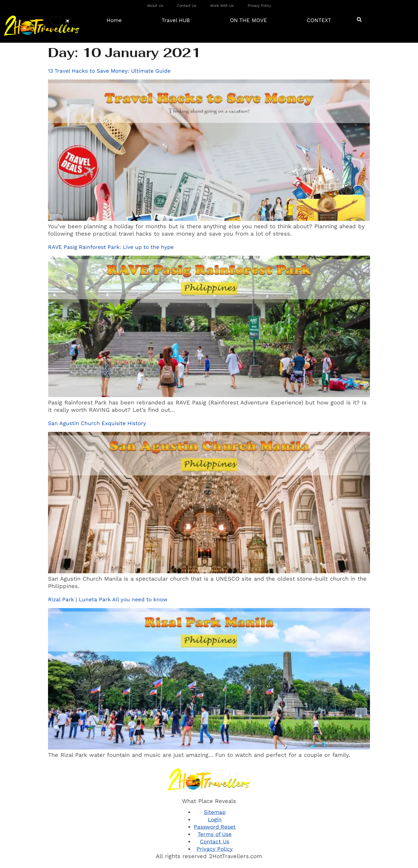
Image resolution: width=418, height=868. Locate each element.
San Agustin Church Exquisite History (97, 423)
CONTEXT (319, 20)
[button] (359, 19)
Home (114, 20)
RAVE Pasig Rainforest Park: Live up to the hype (111, 247)
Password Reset (215, 827)
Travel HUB (176, 20)
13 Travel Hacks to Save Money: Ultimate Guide (109, 71)
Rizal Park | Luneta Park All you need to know (108, 599)
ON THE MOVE (248, 20)
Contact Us (215, 842)
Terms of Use (215, 834)
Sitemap (215, 812)
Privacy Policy (215, 849)
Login (215, 819)
